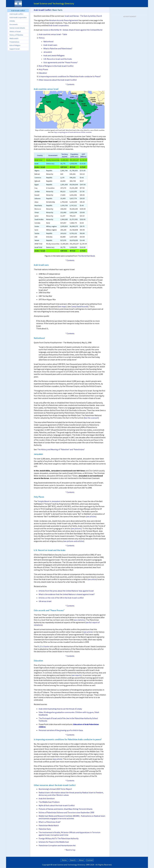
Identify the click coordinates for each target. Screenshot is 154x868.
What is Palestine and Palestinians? (58, 49)
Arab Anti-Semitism (47, 799)
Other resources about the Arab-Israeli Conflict (58, 80)
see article (92, 579)
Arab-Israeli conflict (16, 14)
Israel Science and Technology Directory (69, 865)
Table (65, 34)
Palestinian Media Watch (49, 825)
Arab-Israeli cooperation (18, 17)
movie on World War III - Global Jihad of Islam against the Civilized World (73, 30)
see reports (77, 675)
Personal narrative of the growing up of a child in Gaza (61, 730)
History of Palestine (16, 35)
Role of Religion (15, 45)
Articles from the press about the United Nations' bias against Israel (66, 591)
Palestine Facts (45, 829)
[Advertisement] (18, 88)
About (81, 860)
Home (64, 860)
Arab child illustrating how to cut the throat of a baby (60, 709)
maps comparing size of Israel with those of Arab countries (72, 132)
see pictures (76, 529)
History (42, 38)
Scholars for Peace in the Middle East (54, 842)
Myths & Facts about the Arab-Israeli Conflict (57, 806)
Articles (12, 21)
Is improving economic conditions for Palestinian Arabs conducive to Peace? (70, 76)
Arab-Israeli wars (50, 45)
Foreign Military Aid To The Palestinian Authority (59, 838)
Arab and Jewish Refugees (54, 56)
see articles (91, 517)
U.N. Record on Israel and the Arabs (58, 59)
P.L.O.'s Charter (43, 647)
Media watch (14, 38)
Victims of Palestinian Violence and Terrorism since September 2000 (66, 812)
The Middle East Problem (49, 802)
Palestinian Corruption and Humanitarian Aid (57, 845)
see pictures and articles (74, 541)
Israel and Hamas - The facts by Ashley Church (83, 16)
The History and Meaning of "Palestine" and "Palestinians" (61, 450)
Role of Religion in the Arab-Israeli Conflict (56, 66)
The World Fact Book (86, 256)
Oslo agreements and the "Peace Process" (61, 62)
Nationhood (48, 42)
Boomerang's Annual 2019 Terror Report (55, 789)
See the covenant (91, 418)
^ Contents (70, 84)
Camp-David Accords (80, 307)
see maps (62, 307)
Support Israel (14, 49)
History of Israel (15, 31)
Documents (14, 24)
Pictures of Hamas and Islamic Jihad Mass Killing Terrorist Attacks (66, 809)
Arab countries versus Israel (50, 34)
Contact (90, 860)
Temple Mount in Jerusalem (49, 501)
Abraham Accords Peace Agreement (64, 20)
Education (43, 73)
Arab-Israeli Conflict (43, 10)
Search (73, 860)
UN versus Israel (45, 601)
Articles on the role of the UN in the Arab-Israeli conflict (61, 598)
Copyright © (47, 865)
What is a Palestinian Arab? (50, 822)
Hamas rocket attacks (17, 28)
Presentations (14, 42)
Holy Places (43, 69)
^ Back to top (70, 850)
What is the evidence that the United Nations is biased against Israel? (67, 594)
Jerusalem (48, 52)
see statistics (79, 620)
